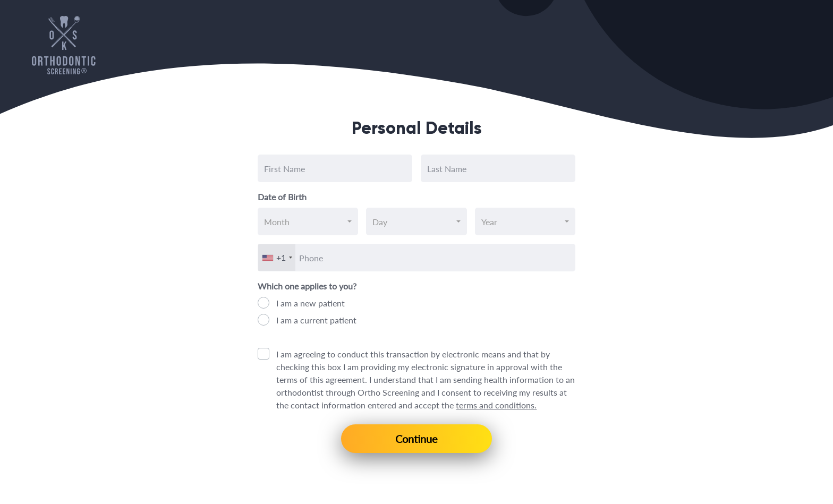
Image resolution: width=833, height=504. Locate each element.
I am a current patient (316, 320)
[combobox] (308, 221)
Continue (416, 439)
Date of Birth (282, 197)
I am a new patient (311, 303)
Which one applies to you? (307, 286)
